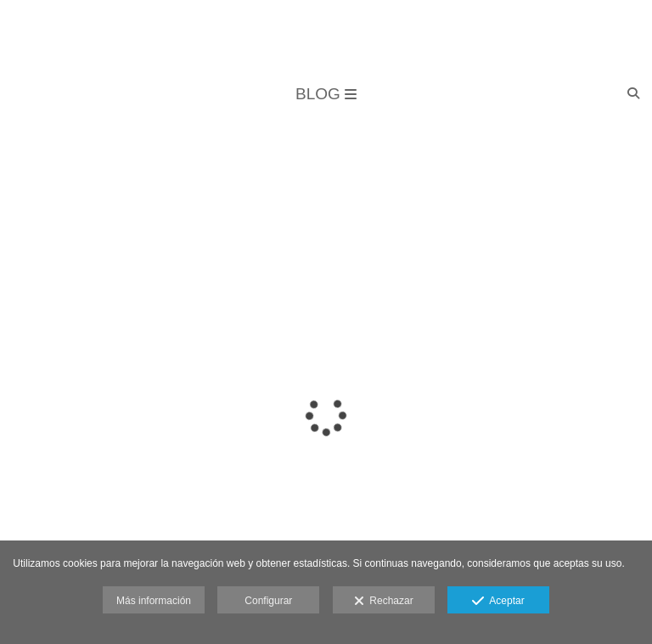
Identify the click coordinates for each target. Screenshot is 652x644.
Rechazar (384, 602)
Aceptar (498, 602)
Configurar (268, 601)
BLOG (326, 94)
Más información (154, 601)
